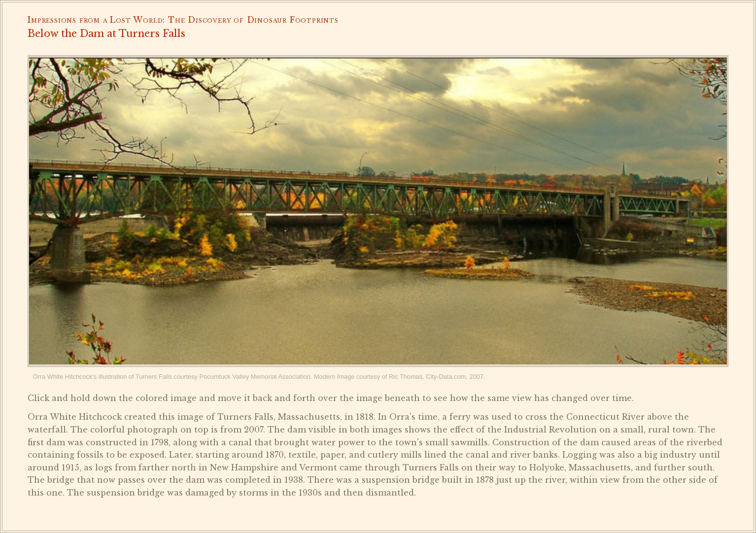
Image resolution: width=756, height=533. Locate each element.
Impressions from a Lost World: (96, 20)
